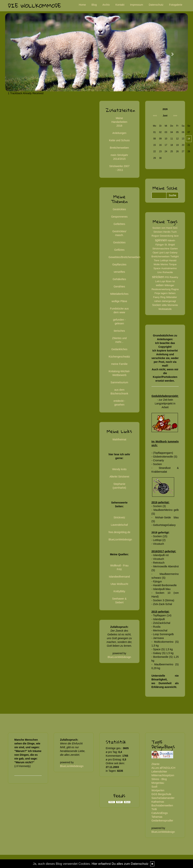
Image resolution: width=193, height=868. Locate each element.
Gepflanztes (119, 264)
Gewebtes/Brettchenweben (124, 257)
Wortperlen (158, 790)
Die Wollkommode (34, 6)
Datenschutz (156, 5)
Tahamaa (157, 817)
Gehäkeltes (119, 279)
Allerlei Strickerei (119, 477)
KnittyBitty (119, 591)
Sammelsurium (119, 382)
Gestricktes (119, 209)
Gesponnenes (119, 217)
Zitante (156, 764)
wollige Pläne (119, 301)
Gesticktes (119, 242)
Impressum (137, 5)
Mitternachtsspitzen (163, 775)
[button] (19, 52)
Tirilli (154, 809)
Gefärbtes (119, 224)
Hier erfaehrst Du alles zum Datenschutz (120, 864)
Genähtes (119, 287)
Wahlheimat (119, 439)
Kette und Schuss (119, 140)
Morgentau (158, 783)
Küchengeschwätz (119, 357)
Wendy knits (119, 469)
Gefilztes (119, 250)
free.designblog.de (119, 532)
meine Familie (119, 364)
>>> (175, 116)
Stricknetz (119, 517)
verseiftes (119, 272)
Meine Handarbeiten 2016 (119, 122)
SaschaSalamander (163, 798)
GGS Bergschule (161, 794)
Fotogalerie (176, 5)
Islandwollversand (119, 577)
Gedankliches (119, 349)
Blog (94, 5)
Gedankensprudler (162, 821)
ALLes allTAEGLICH (164, 768)
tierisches (119, 331)
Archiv (106, 5)
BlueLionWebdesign (120, 539)
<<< (155, 116)
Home (82, 5)
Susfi (154, 787)
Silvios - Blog (159, 779)
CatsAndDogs (160, 813)
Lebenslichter (159, 772)
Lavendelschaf (119, 525)
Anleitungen (119, 133)
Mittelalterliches (119, 294)
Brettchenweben (119, 148)
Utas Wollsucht (119, 584)
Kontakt (120, 5)
